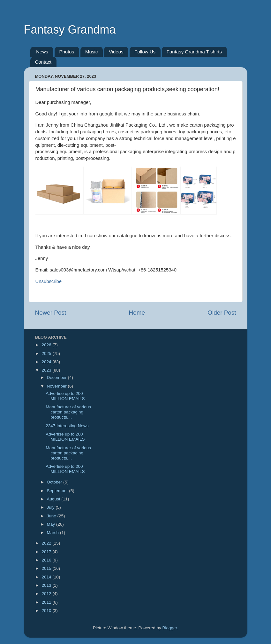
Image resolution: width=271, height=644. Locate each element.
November (57, 386)
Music (91, 52)
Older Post (222, 313)
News (42, 52)
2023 (47, 370)
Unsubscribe (49, 281)
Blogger (170, 628)
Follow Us (145, 52)
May (52, 524)
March (53, 533)
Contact (43, 62)
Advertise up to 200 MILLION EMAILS (65, 396)
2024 (47, 362)
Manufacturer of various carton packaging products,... (68, 412)
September (58, 491)
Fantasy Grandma (70, 30)
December (57, 377)
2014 (47, 577)
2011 (47, 602)
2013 (47, 585)
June (52, 516)
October (55, 482)
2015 (47, 568)
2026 (47, 345)
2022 (47, 543)
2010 (47, 611)
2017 (47, 552)
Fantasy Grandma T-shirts (194, 52)
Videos (116, 52)
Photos (67, 52)
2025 (47, 353)
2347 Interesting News (67, 426)
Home (137, 313)
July (51, 507)
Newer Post (51, 313)
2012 (47, 594)
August (54, 499)
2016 (47, 560)
